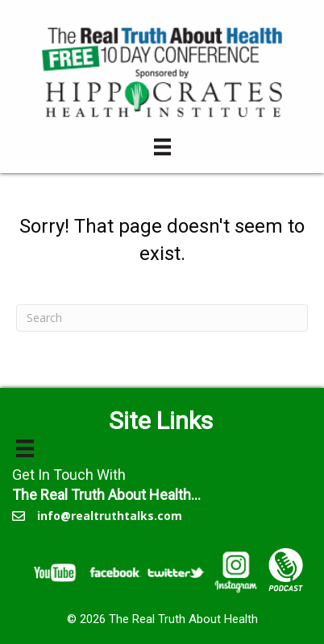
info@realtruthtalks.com (110, 516)
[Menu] (162, 147)
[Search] (162, 318)
